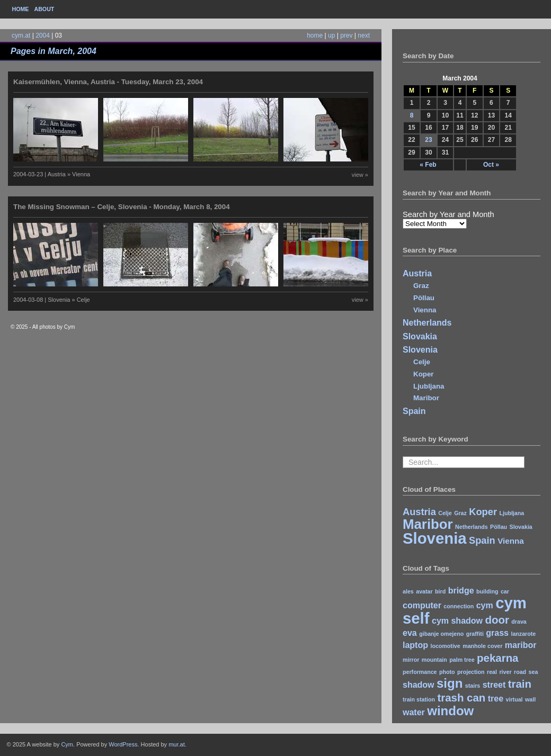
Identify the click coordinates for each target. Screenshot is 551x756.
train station (419, 699)
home (315, 35)
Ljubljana (429, 386)
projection (471, 672)
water (414, 712)
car (505, 591)
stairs (473, 686)
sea (534, 672)
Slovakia (420, 336)
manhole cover (482, 646)
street (494, 685)
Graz (421, 286)
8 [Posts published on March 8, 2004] (412, 115)
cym (485, 605)
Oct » (491, 165)
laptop (415, 645)
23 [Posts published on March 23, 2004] (428, 140)
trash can (461, 697)
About (44, 9)
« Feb (428, 165)
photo (447, 672)
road (520, 672)
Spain (414, 411)
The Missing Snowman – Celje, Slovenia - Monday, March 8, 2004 (122, 207)
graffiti (475, 634)
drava (519, 622)
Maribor (426, 398)
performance (420, 672)
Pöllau (424, 298)
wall (530, 699)
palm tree (462, 660)
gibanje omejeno (441, 634)
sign (450, 683)
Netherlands (427, 323)
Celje (422, 362)
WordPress (123, 744)
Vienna (425, 310)
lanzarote (523, 634)
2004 (43, 35)
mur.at (177, 744)
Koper (424, 374)
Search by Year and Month (448, 214)
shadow (419, 685)
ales (408, 591)
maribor (521, 645)
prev (346, 35)
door (497, 620)
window (450, 711)
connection (459, 606)
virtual (514, 699)
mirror (411, 660)
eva (410, 633)
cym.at (21, 35)
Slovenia (420, 350)
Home (21, 9)
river (505, 672)
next (364, 35)
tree (496, 699)
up (331, 35)
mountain (434, 660)
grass (497, 633)
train (520, 684)
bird (440, 591)
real (492, 672)
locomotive (445, 646)
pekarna (497, 658)
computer (422, 605)
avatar (424, 591)
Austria (417, 273)
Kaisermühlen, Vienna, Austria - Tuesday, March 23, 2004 (108, 82)
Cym (67, 744)
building (487, 591)
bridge (461, 591)
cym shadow (457, 621)
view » (360, 175)
